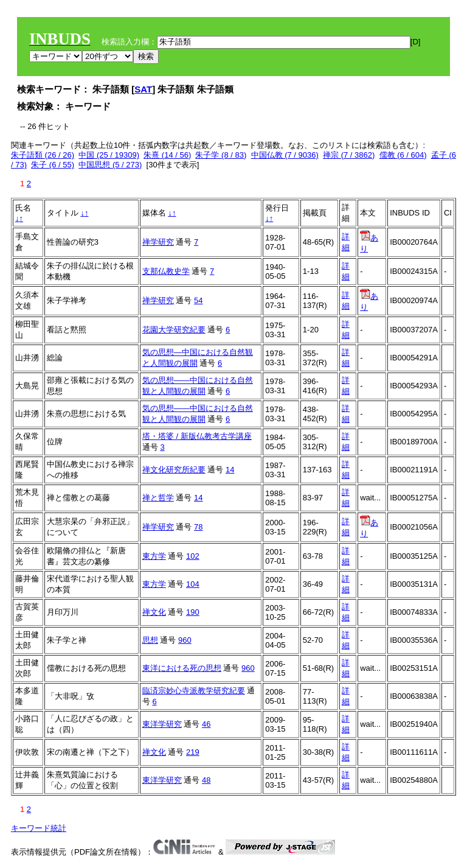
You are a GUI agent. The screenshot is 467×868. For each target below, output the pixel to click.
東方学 (154, 556)
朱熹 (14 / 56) (167, 155)
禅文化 (154, 612)
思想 (150, 640)
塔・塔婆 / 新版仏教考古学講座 (197, 436)
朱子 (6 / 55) (53, 165)
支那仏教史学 (166, 271)
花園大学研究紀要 (174, 330)
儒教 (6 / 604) (403, 155)
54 (198, 300)
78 (198, 527)
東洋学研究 (162, 724)
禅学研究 (158, 242)
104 (193, 584)
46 (206, 724)
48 (206, 780)
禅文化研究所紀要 (174, 470)
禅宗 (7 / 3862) (349, 155)
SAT (143, 89)
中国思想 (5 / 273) (110, 165)
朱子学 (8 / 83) (221, 155)
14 (230, 470)
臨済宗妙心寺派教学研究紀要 (194, 691)
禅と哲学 (158, 498)
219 (193, 752)
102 (193, 556)
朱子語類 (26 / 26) (43, 155)
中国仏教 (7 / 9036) (285, 155)
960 (185, 640)
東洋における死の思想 (182, 668)
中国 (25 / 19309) (109, 155)
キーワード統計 (39, 828)
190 (193, 612)
